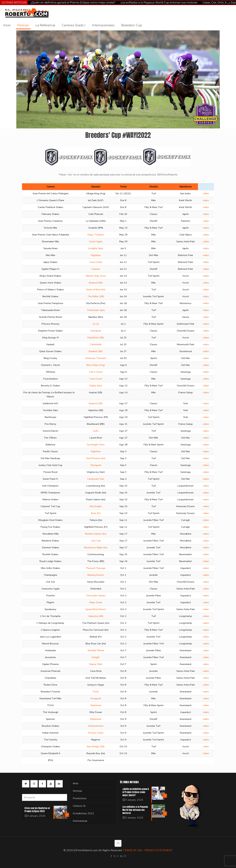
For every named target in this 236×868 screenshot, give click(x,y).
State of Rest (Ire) (96, 289)
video (206, 193)
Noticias (77, 791)
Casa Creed (96, 262)
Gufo (96, 431)
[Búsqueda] (45, 797)
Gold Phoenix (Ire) (96, 458)
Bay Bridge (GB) (96, 746)
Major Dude (96, 602)
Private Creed (96, 733)
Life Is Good (96, 372)
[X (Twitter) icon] (115, 856)
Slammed (96, 705)
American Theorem (96, 358)
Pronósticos (80, 798)
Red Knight (96, 506)
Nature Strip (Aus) (96, 276)
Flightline (96, 255)
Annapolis (96, 698)
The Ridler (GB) (96, 296)
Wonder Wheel (96, 650)
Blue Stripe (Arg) (96, 365)
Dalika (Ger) (96, 386)
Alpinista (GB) (96, 616)
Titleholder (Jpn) (96, 310)
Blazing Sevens (96, 575)
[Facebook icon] (111, 856)
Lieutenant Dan (96, 479)
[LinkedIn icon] (122, 856)
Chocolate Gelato (96, 595)
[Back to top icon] (118, 843)
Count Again (96, 241)
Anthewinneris (96, 726)
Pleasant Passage (96, 568)
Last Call (96, 541)
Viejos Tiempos (96, 235)
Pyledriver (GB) (96, 338)
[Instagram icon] (125, 856)
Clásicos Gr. (79, 806)
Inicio (76, 783)
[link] (118, 156)
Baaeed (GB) (96, 283)
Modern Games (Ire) (96, 534)
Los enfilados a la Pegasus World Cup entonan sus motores (159, 3)
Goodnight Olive (96, 445)
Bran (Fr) (96, 513)
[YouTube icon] (118, 856)
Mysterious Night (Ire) (96, 547)
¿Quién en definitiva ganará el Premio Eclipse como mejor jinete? (73, 3)
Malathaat (96, 719)
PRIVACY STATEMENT (159, 850)
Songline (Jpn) (96, 248)
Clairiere (96, 269)
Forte (96, 692)
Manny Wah (96, 664)
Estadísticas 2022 (83, 813)
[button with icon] (26, 784)
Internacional (80, 821)
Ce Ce (96, 324)
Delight (96, 657)
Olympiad (96, 331)
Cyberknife (96, 344)
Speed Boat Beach (96, 609)
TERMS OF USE (133, 850)
